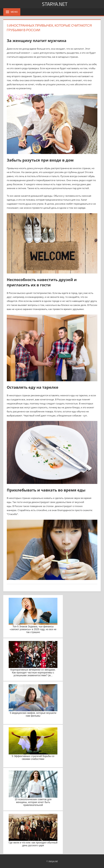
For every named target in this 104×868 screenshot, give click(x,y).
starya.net (55, 4)
